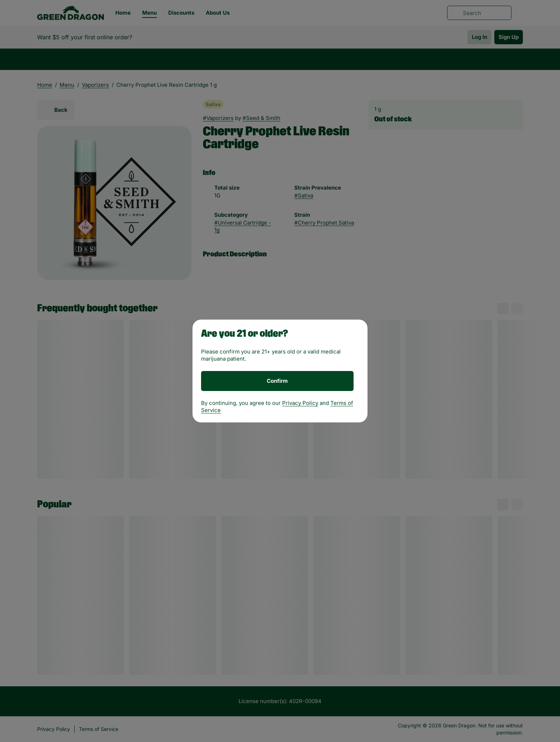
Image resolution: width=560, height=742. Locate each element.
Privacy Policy (300, 403)
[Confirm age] (277, 381)
